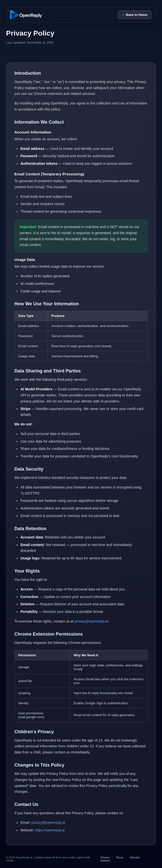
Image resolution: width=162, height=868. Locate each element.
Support (105, 860)
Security (135, 857)
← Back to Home (135, 15)
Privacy (105, 857)
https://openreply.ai (50, 830)
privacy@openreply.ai (91, 621)
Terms (120, 857)
